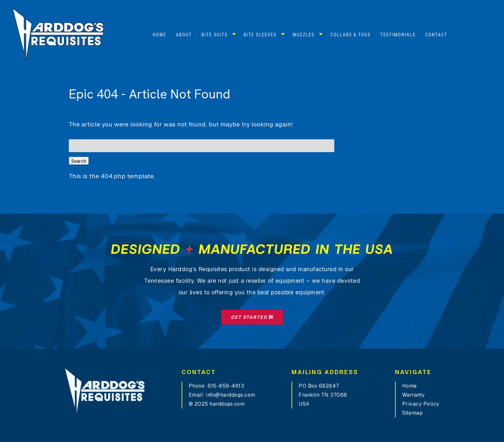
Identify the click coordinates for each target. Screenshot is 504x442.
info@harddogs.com (231, 395)
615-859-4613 (226, 386)
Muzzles (303, 35)
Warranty (414, 395)
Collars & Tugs (351, 35)
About (184, 35)
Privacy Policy (421, 404)
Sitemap (413, 413)
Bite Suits (215, 35)
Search (79, 161)
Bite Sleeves (260, 35)
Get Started (252, 317)
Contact (436, 35)
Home (160, 35)
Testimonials (398, 35)
